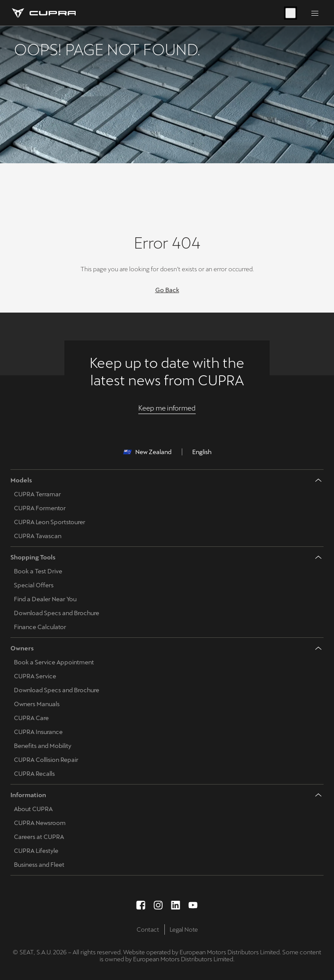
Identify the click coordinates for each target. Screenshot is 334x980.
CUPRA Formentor (40, 508)
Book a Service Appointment (54, 662)
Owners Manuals (37, 704)
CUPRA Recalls (34, 774)
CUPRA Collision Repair (46, 760)
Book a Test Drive (38, 571)
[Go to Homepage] (43, 13)
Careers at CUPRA (39, 837)
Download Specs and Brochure (57, 613)
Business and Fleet (39, 865)
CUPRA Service (35, 676)
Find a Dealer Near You (45, 599)
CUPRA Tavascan (38, 536)
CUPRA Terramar (37, 494)
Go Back (167, 290)
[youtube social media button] (193, 905)
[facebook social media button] (141, 905)
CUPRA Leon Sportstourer (50, 522)
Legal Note (184, 929)
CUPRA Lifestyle (36, 851)
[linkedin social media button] (176, 905)
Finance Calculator (40, 627)
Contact (148, 929)
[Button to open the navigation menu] (315, 13)
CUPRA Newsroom (40, 823)
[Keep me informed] (167, 408)
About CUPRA (33, 809)
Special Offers (34, 585)
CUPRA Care (31, 718)
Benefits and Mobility (43, 746)
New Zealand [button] (147, 452)
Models (21, 480)
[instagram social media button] (158, 905)
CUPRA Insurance (38, 732)
